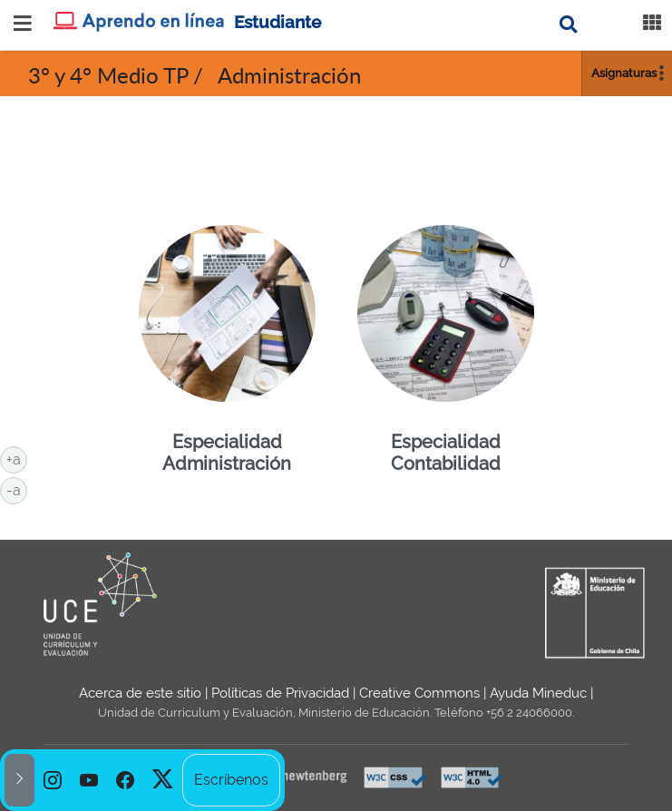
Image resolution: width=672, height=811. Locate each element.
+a (17, 458)
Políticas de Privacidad (280, 693)
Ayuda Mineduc (538, 693)
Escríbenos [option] (231, 780)
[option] (53, 780)
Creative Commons (419, 693)
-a (17, 489)
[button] (19, 780)
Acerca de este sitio (140, 693)
